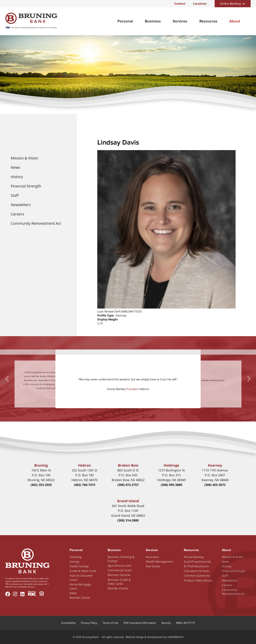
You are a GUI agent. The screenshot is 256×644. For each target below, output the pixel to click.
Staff (15, 195)
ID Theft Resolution (196, 566)
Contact (180, 4)
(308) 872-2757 (128, 485)
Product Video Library (198, 580)
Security (166, 623)
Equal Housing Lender (42, 594)
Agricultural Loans (120, 566)
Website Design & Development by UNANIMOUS (154, 637)
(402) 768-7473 (85, 485)
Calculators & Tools (196, 571)
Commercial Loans (120, 570)
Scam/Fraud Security (197, 562)
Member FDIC (32, 594)
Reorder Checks (80, 598)
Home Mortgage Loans (80, 586)
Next (249, 379)
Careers (17, 214)
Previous (7, 379)
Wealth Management (159, 562)
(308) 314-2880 (128, 520)
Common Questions (197, 576)
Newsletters (21, 205)
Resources (208, 21)
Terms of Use (110, 623)
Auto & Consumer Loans (81, 578)
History (17, 177)
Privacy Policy (89, 623)
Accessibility (68, 623)
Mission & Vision (24, 158)
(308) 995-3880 (171, 485)
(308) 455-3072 (215, 485)
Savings (75, 562)
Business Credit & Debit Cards (119, 582)
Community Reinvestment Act (36, 223)
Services (180, 21)
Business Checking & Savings (121, 559)
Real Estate (153, 566)
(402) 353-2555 (41, 485)
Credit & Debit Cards (83, 571)
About (235, 21)
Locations (200, 4)
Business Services (119, 575)
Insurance (152, 557)
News (15, 167)
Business (153, 21)
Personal (125, 21)
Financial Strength (26, 186)
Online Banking (230, 4)
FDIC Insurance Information (140, 623)
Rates (73, 593)
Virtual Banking (194, 557)
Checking (75, 557)
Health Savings (79, 566)
